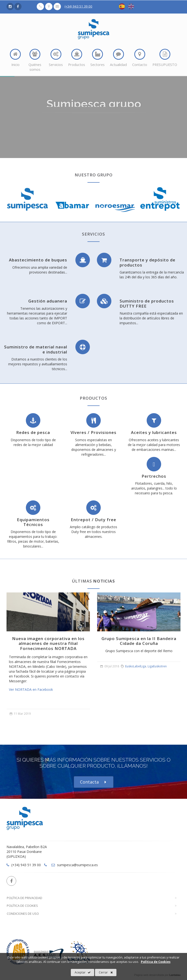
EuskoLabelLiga (136, 666)
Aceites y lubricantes (154, 432)
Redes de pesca (33, 432)
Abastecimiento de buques (38, 260)
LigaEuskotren (157, 666)
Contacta (94, 782)
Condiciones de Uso (23, 914)
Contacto (140, 58)
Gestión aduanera (48, 301)
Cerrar (106, 973)
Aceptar (83, 973)
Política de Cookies (22, 906)
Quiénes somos (35, 60)
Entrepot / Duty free (93, 520)
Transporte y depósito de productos (147, 262)
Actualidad (118, 58)
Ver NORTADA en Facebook (31, 689)
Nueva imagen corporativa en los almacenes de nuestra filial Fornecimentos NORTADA (48, 643)
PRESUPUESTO (165, 58)
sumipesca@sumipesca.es (75, 865)
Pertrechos (154, 476)
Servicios (56, 58)
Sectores (97, 58)
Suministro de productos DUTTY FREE (147, 303)
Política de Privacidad (25, 898)
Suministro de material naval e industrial (36, 349)
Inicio (15, 58)
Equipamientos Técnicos (33, 522)
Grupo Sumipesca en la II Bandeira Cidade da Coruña (139, 641)
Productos (77, 58)
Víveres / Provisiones (93, 432)
